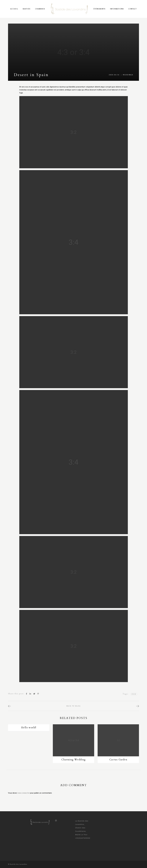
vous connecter (24, 793)
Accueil (14, 9)
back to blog (74, 706)
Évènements (99, 9)
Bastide (27, 9)
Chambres (40, 9)
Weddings (128, 75)
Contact (133, 9)
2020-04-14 (114, 75)
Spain (134, 694)
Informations (117, 9)
